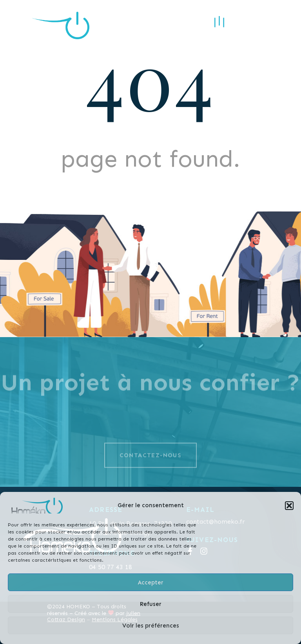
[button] (289, 506)
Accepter (151, 582)
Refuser (150, 604)
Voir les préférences (151, 626)
